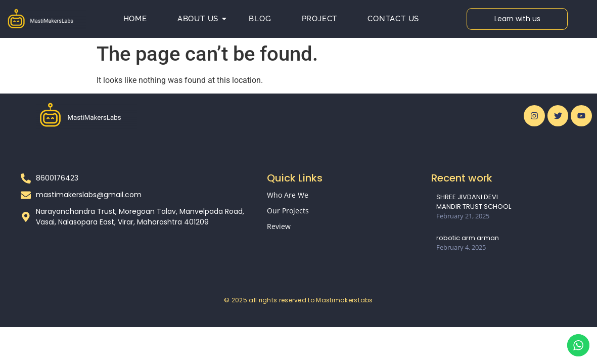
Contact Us (393, 19)
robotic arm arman (468, 238)
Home (135, 19)
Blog (260, 19)
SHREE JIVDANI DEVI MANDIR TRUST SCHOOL (474, 202)
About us (202, 19)
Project (320, 19)
